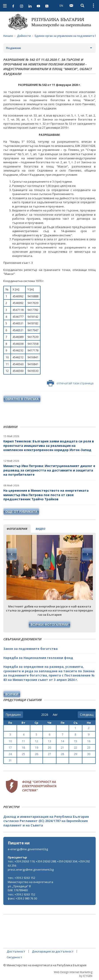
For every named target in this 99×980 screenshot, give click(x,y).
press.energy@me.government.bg (31, 870)
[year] (45, 715)
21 (62, 748)
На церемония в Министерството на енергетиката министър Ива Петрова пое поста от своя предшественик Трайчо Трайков (46, 495)
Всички (12, 694)
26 (37, 754)
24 (10, 754)
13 (49, 741)
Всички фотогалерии (49, 624)
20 (49, 748)
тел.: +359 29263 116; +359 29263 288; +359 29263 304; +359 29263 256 (49, 863)
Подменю (14, 48)
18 (23, 748)
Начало (8, 36)
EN (61, 6)
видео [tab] (40, 529)
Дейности (24, 36)
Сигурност (14, 957)
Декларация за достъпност (53, 951)
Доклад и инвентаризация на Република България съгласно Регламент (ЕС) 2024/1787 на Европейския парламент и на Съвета (46, 821)
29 (76, 754)
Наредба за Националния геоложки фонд (38, 658)
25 (23, 754)
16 (89, 741)
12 (37, 741)
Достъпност (16, 951)
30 (89, 754)
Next (87, 554)
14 (62, 741)
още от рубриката (21, 512)
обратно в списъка (22, 399)
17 (10, 748)
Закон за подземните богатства (30, 649)
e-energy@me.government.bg (28, 849)
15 (76, 741)
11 (23, 741)
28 (62, 754)
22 (76, 748)
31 (10, 760)
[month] (56, 715)
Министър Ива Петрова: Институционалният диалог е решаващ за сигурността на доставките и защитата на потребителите (49, 470)
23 (89, 748)
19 (37, 748)
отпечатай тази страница (70, 383)
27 (49, 754)
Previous (12, 554)
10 (10, 741)
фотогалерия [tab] (17, 529)
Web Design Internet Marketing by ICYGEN (73, 974)
